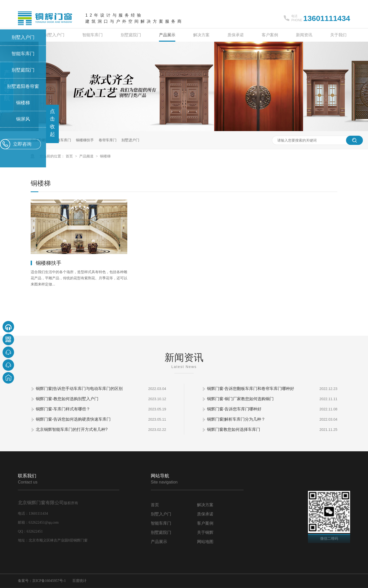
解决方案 (201, 35)
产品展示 (167, 35)
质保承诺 (236, 35)
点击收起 (52, 123)
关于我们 (338, 35)
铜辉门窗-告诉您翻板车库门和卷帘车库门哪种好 (251, 389)
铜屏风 (23, 119)
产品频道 (87, 156)
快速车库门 (62, 140)
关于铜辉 (205, 532)
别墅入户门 (54, 35)
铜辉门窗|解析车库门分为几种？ (236, 419)
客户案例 (270, 35)
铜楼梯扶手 (85, 140)
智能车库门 (93, 35)
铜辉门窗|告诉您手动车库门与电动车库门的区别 (79, 389)
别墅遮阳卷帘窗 (23, 86)
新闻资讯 (304, 35)
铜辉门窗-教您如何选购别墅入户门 (67, 399)
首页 (70, 156)
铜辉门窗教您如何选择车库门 (234, 429)
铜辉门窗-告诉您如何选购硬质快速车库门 (73, 419)
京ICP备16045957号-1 (49, 581)
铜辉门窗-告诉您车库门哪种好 (234, 409)
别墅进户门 (130, 140)
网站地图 (205, 542)
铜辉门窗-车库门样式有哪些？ (63, 409)
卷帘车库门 (108, 140)
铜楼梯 (105, 156)
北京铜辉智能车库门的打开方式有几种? (72, 429)
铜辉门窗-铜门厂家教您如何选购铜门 (240, 399)
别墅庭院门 (131, 35)
